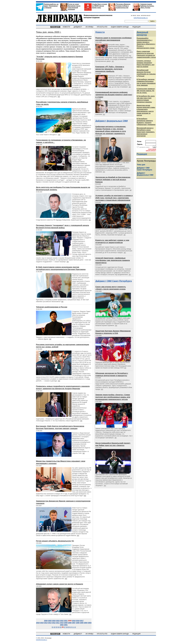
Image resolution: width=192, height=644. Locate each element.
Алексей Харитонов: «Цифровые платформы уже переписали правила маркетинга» (113, 260)
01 (52, 627)
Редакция (142, 154)
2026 (46, 621)
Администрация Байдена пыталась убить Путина (147, 6)
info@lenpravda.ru (141, 18)
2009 (66, 623)
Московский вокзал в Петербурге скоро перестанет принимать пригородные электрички (146, 132)
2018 (78, 621)
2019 (74, 621)
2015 (42, 623)
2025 (50, 621)
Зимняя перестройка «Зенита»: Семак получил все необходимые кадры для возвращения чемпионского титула (113, 397)
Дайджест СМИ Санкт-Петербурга (114, 281)
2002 (62, 625)
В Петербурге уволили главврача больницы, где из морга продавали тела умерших (146, 82)
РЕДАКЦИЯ (137, 27)
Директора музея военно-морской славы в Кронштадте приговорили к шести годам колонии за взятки (146, 110)
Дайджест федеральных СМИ (112, 121)
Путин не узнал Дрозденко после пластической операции (74, 7)
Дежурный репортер (142, 34)
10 (71, 627)
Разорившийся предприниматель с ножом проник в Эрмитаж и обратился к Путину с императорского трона (146, 43)
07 (65, 627)
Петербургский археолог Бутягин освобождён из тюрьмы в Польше (146, 73)
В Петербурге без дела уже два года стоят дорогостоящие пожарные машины (146, 99)
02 (55, 627)
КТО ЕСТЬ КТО (102, 27)
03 (57, 627)
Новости (100, 32)
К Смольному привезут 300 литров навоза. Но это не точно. (146, 91)
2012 (54, 623)
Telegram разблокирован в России (52, 307)
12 (75, 627)
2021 (66, 621)
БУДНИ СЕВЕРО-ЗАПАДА (120, 27)
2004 (86, 623)
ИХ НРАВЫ (90, 27)
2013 (50, 623)
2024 (54, 621)
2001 (66, 625)
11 (73, 627)
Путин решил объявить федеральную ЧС (55, 541)
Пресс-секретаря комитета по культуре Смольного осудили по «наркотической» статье (146, 54)
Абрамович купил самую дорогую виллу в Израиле (60, 584)
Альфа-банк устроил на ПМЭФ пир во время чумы (100, 6)
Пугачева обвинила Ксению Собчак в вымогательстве (123, 6)
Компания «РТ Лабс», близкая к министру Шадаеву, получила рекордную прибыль (110, 69)
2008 (70, 623)
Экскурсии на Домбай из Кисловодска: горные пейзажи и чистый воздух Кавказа (113, 180)
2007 (74, 623)
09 (69, 627)
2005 (82, 623)
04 (59, 627)
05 (61, 627)
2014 (46, 623)
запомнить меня (144, 147)
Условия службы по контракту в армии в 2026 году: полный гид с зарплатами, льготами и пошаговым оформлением (114, 198)
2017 (82, 621)
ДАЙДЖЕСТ (78, 27)
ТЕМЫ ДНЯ (55, 27)
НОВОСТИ (67, 27)
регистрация (152, 149)
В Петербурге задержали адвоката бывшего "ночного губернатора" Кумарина (146, 122)
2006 (78, 623)
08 (67, 627)
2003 (90, 623)
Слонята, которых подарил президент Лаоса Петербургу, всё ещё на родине (146, 64)
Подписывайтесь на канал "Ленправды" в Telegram (51, 6)
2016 (38, 623)
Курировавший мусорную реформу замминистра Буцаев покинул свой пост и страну (114, 95)
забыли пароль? (151, 150)
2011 (58, 623)
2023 (58, 621)
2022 (62, 621)
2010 (62, 623)
